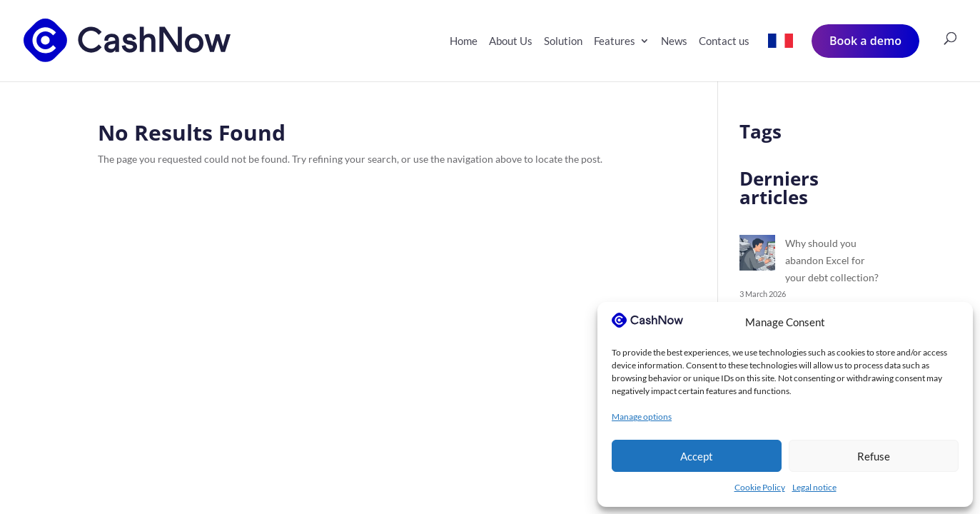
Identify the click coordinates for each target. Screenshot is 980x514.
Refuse (874, 456)
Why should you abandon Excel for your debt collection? (832, 260)
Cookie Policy (760, 487)
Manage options (642, 417)
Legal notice (814, 487)
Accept (697, 456)
